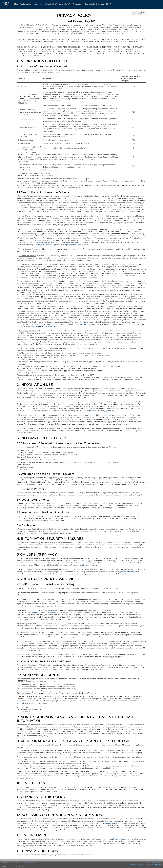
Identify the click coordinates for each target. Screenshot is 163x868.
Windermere (31, 863)
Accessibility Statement (139, 865)
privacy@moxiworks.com (87, 565)
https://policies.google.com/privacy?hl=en (73, 324)
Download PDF (139, 13)
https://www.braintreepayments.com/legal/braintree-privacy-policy (61, 245)
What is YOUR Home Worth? (58, 4)
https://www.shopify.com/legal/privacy (32, 242)
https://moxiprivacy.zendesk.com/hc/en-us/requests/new (39, 613)
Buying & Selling (92, 4)
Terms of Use (145, 863)
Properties (78, 4)
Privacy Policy (157, 863)
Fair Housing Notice (155, 865)
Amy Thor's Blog (109, 4)
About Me (38, 4)
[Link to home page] (6, 4)
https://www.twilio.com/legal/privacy (101, 411)
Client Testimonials (23, 4)
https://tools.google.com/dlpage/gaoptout (44, 326)
